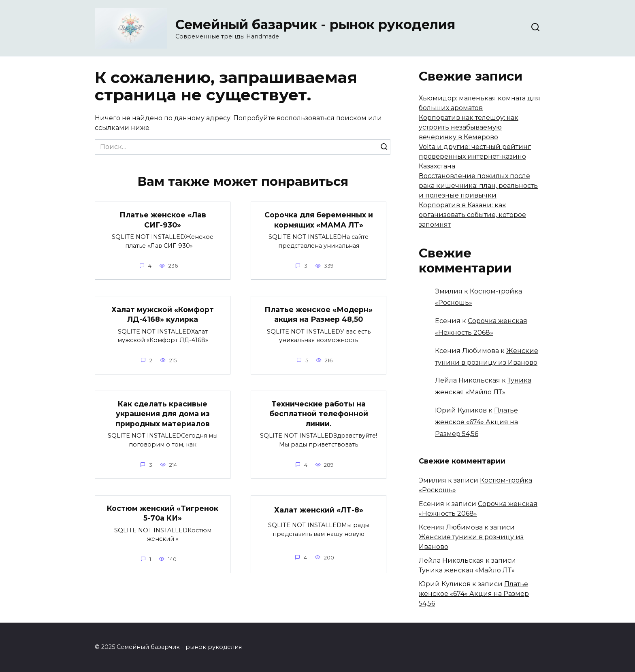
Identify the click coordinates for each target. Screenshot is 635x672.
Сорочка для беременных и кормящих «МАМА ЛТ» (319, 220)
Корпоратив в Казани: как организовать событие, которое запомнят (472, 215)
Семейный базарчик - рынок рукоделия (315, 24)
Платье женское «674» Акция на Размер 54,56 (476, 422)
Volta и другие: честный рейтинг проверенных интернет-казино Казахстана (475, 156)
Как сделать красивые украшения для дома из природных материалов (163, 414)
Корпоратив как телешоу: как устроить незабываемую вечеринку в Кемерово (469, 127)
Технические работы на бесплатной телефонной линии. (319, 414)
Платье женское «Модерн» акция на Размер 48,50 (319, 314)
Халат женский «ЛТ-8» (319, 510)
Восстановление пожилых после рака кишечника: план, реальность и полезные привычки (478, 186)
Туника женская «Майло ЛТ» (467, 570)
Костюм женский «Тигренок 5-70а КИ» (163, 513)
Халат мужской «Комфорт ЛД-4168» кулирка (163, 314)
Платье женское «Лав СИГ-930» (163, 220)
